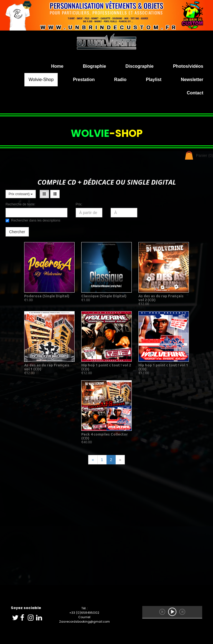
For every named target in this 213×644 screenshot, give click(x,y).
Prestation (84, 80)
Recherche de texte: (20, 204)
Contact (195, 93)
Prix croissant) (21, 194)
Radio (120, 80)
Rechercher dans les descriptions (33, 220)
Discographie (139, 66)
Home (57, 66)
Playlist (154, 80)
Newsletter (192, 80)
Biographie (95, 66)
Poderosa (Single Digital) (47, 296)
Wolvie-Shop (41, 80)
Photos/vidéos (188, 66)
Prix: (79, 204)
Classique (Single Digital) (104, 296)
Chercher (17, 232)
